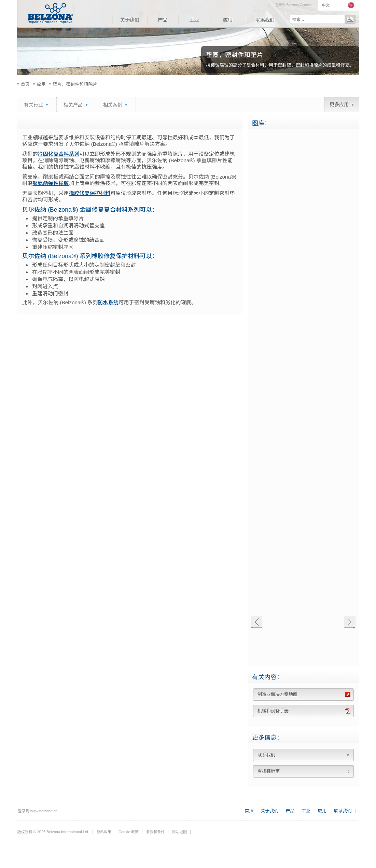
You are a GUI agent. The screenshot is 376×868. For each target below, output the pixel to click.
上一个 (256, 623)
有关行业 (33, 105)
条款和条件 (155, 832)
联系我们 (265, 19)
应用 (228, 19)
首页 (249, 811)
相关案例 (113, 105)
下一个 (350, 623)
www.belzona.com (50, 13)
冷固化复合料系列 (59, 154)
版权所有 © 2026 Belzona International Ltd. (53, 832)
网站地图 (179, 832)
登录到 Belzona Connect (294, 5)
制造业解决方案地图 (277, 694)
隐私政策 (104, 832)
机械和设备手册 (273, 711)
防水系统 (108, 302)
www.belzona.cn (44, 811)
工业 (194, 19)
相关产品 (73, 105)
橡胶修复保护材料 (90, 193)
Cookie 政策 (129, 832)
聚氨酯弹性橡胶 (51, 183)
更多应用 (339, 104)
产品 (162, 19)
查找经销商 (269, 771)
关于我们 (129, 19)
